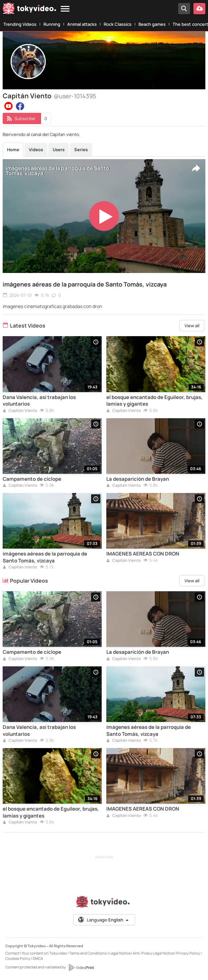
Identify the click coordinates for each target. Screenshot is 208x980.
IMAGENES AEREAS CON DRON (143, 554)
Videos (36, 150)
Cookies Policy (18, 958)
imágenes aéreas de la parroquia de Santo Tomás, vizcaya (85, 284)
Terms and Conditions (88, 953)
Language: (104, 920)
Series (81, 150)
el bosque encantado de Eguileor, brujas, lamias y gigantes (155, 401)
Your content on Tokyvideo (44, 953)
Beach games (152, 24)
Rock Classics (118, 24)
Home (13, 150)
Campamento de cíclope (32, 479)
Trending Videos (20, 24)
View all (192, 326)
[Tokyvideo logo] (29, 10)
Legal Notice (120, 953)
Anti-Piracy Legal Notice (153, 953)
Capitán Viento (20, 411)
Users (59, 150)
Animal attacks (82, 24)
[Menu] (65, 9)
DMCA (38, 958)
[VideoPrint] (81, 967)
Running (52, 24)
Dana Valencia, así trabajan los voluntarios (39, 401)
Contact (12, 953)
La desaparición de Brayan (138, 479)
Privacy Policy (188, 953)
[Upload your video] (199, 9)
